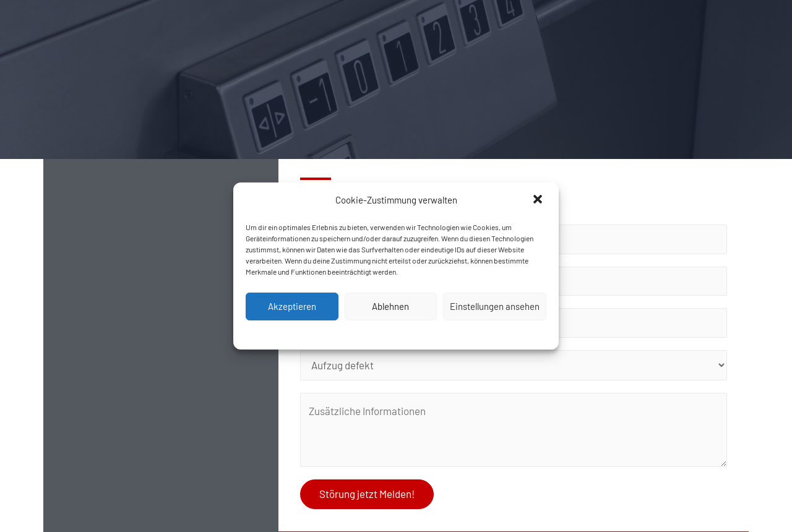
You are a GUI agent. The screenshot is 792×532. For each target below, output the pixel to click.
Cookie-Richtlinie (396, 333)
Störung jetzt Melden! (367, 494)
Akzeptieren (292, 306)
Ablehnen (390, 306)
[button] (539, 200)
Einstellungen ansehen (495, 306)
